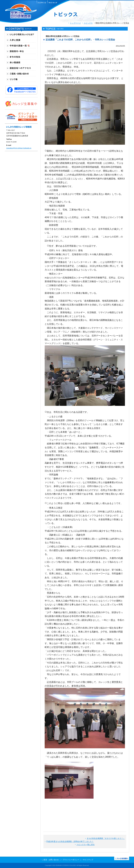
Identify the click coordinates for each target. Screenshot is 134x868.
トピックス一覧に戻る (86, 845)
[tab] (21, 34)
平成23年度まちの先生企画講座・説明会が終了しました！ (70, 841)
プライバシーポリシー (71, 860)
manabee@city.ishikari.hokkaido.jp (19, 148)
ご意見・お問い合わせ (50, 860)
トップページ (75, 23)
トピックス (88, 23)
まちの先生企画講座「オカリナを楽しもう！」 (106, 838)
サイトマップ (88, 860)
